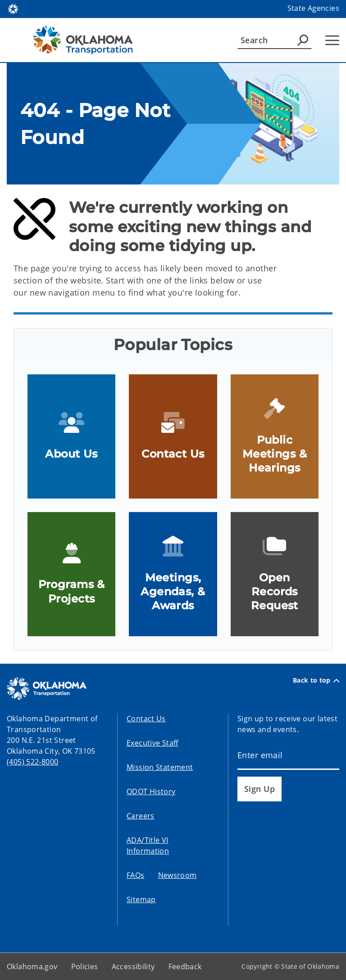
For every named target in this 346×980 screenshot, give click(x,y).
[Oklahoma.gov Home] (13, 8)
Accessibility (133, 967)
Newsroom (178, 875)
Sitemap (141, 899)
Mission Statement (160, 767)
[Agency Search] (303, 40)
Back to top (316, 680)
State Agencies (313, 8)
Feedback (185, 967)
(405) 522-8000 (32, 762)
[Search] (275, 40)
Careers (141, 816)
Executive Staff (153, 743)
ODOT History (151, 791)
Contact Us (146, 719)
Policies (85, 967)
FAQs (136, 875)
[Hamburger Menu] (332, 40)
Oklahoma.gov (32, 967)
